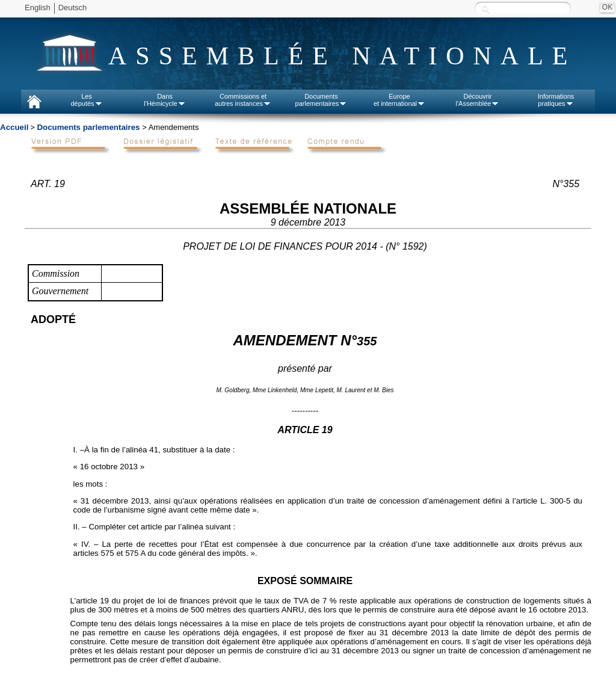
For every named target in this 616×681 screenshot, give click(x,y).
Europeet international (399, 100)
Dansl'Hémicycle (165, 100)
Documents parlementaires (88, 127)
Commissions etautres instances (243, 100)
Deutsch (73, 8)
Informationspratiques (556, 100)
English (38, 8)
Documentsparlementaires (322, 100)
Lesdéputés (86, 100)
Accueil (14, 127)
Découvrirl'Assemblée (478, 100)
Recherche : (485, 9)
